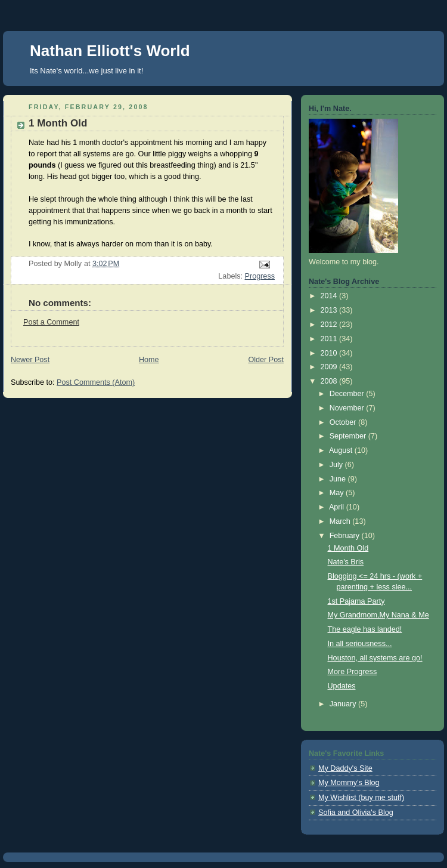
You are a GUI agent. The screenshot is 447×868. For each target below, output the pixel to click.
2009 (330, 367)
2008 (330, 381)
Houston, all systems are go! (375, 658)
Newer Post (30, 360)
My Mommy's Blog (349, 783)
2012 (330, 325)
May (338, 493)
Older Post (266, 360)
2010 (330, 353)
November (348, 408)
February (346, 536)
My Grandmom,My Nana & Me (378, 615)
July (337, 465)
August (342, 450)
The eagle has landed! (365, 629)
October (344, 422)
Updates (342, 686)
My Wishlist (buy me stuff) (361, 798)
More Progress (353, 672)
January (344, 704)
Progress (260, 276)
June (339, 479)
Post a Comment (51, 322)
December (348, 394)
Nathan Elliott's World (110, 51)
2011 (330, 339)
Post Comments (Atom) (96, 382)
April (338, 507)
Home (149, 360)
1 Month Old (348, 548)
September (349, 436)
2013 (330, 310)
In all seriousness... (360, 644)
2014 (330, 296)
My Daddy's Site (345, 768)
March (341, 521)
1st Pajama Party (356, 601)
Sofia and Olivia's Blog (356, 813)
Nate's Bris (346, 562)
